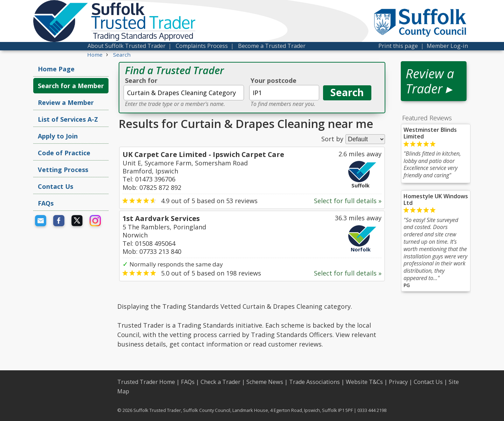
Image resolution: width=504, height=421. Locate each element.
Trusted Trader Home (146, 382)
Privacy (398, 382)
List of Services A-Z (68, 119)
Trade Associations (314, 382)
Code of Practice (64, 153)
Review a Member (66, 102)
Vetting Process (63, 170)
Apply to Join (58, 136)
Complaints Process (202, 46)
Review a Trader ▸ (430, 81)
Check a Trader (220, 382)
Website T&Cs (364, 382)
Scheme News (265, 382)
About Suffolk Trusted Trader (127, 46)
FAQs (46, 203)
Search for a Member (71, 86)
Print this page (398, 46)
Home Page (56, 69)
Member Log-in (447, 46)
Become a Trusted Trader (272, 46)
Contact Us (55, 186)
